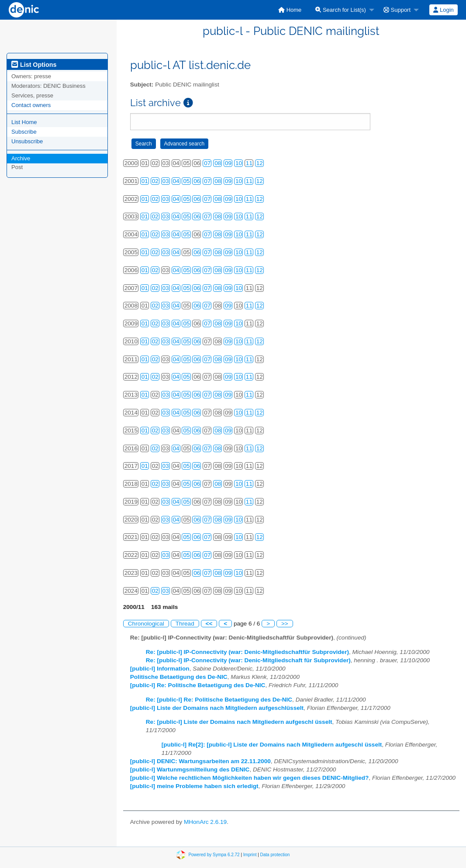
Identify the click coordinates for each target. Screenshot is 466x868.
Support (397, 10)
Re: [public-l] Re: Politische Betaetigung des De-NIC (219, 700)
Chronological (146, 624)
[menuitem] (290, 10)
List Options (34, 65)
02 (155, 181)
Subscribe (24, 132)
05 (186, 181)
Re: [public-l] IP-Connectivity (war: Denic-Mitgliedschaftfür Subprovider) (247, 652)
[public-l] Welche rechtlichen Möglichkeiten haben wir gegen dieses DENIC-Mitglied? (250, 778)
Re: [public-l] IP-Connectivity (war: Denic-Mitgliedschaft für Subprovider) (248, 660)
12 (260, 163)
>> (285, 624)
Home (290, 10)
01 (145, 181)
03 (166, 181)
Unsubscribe (27, 141)
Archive (21, 158)
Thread (185, 624)
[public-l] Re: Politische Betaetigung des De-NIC (198, 685)
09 (228, 163)
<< (209, 624)
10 (239, 163)
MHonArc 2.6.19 (205, 822)
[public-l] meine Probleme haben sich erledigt (194, 786)
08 (218, 163)
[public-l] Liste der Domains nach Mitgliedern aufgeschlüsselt (217, 708)
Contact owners (31, 105)
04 (176, 181)
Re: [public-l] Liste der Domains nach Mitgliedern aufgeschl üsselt (239, 722)
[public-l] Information (160, 669)
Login (443, 10)
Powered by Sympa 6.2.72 (214, 855)
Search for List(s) (341, 10)
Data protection (275, 855)
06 (197, 181)
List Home (24, 122)
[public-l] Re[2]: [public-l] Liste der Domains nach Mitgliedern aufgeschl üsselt (272, 745)
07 (207, 163)
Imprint (250, 855)
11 (249, 163)
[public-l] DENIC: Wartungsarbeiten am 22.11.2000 (200, 761)
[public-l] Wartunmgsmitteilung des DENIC (190, 769)
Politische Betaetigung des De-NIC (179, 677)
